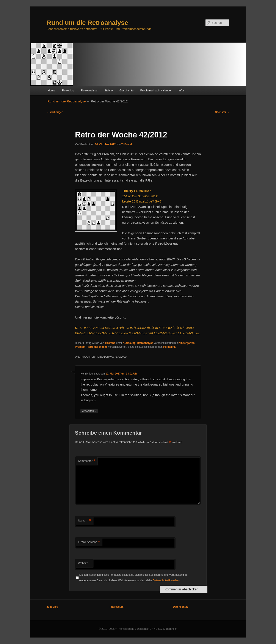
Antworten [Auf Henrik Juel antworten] (89, 411)
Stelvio (108, 90)
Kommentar (87, 461)
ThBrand (126, 144)
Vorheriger (55, 112)
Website (83, 563)
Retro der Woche (97, 347)
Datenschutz (181, 607)
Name (85, 521)
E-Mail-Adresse (89, 542)
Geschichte (126, 90)
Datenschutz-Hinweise (166, 580)
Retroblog (68, 90)
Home (51, 90)
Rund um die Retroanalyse (87, 23)
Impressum (117, 607)
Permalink (169, 347)
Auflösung (129, 343)
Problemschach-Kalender (156, 90)
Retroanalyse (89, 90)
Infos (182, 90)
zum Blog (52, 607)
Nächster (222, 112)
